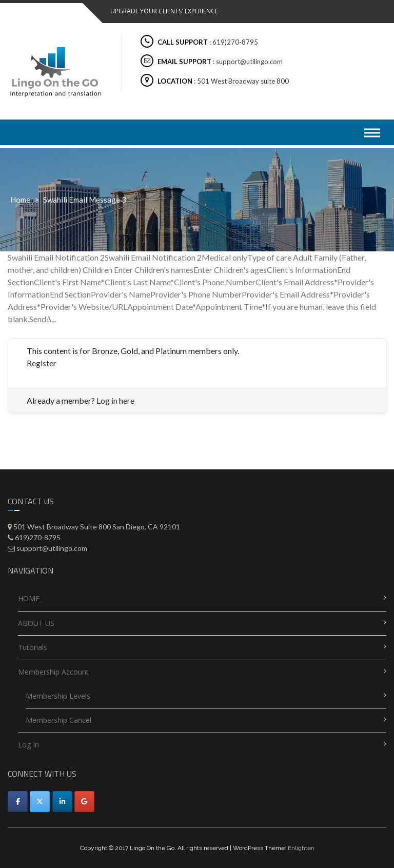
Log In (28, 745)
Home (20, 200)
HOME (29, 598)
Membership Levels (58, 696)
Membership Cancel (58, 720)
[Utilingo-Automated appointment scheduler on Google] (84, 802)
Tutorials (33, 647)
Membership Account (53, 672)
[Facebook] (18, 802)
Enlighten (301, 848)
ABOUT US (36, 623)
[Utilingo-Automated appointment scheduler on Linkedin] (62, 802)
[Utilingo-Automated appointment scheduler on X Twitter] (40, 802)
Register (42, 363)
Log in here (115, 400)
